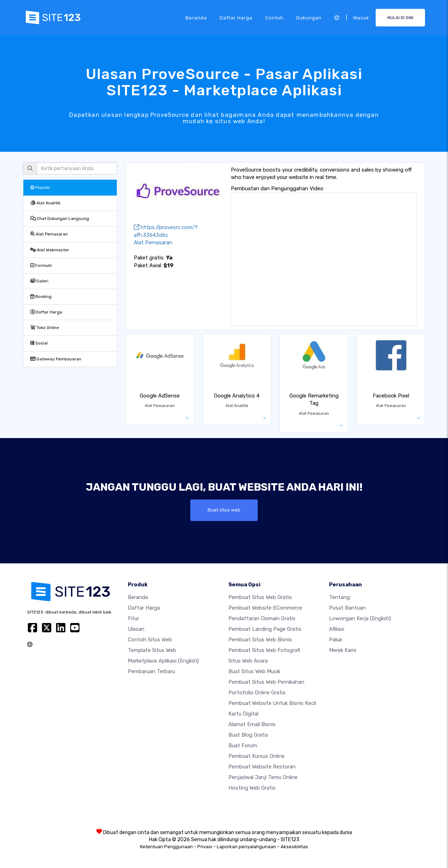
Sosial (39, 343)
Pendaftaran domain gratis (262, 618)
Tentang (339, 597)
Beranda (196, 17)
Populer (40, 187)
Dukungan (309, 17)
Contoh (274, 17)
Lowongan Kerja (360, 618)
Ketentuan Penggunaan (166, 847)
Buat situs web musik (254, 671)
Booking (41, 297)
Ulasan (136, 629)
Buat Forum (243, 746)
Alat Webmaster (50, 250)
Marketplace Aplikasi (163, 661)
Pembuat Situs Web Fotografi (264, 650)
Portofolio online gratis (257, 693)
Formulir (41, 265)
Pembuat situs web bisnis (260, 640)
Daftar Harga (236, 17)
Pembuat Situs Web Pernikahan (266, 682)
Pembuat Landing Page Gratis (265, 629)
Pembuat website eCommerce (265, 608)
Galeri (39, 281)
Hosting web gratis (252, 788)
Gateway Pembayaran (56, 359)
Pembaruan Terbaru (151, 671)
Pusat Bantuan (347, 608)
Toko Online (45, 328)
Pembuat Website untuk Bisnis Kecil (272, 703)
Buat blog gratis (248, 735)
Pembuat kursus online (256, 756)
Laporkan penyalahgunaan (246, 847)
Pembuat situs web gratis (260, 597)
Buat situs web (224, 510)
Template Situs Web (152, 650)
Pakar (336, 640)
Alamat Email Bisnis (252, 724)
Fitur (133, 618)
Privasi (205, 847)
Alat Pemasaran (49, 234)
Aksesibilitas (294, 847)
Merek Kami (343, 650)
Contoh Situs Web (150, 640)
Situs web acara (248, 661)
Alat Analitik (45, 203)
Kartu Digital (243, 714)
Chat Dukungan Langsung (60, 219)
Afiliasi (337, 629)
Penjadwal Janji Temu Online (263, 777)
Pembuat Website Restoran (262, 767)
